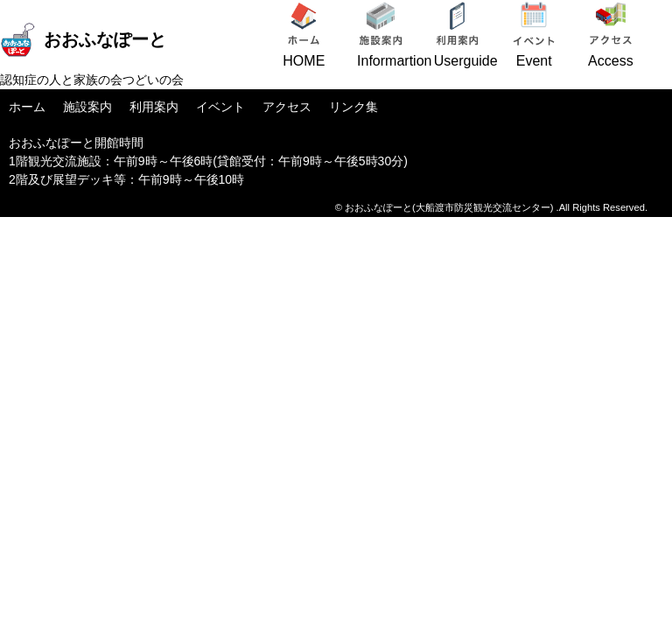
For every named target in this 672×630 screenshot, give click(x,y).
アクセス (287, 107)
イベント (220, 107)
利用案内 (154, 107)
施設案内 (87, 107)
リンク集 (353, 107)
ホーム (27, 107)
